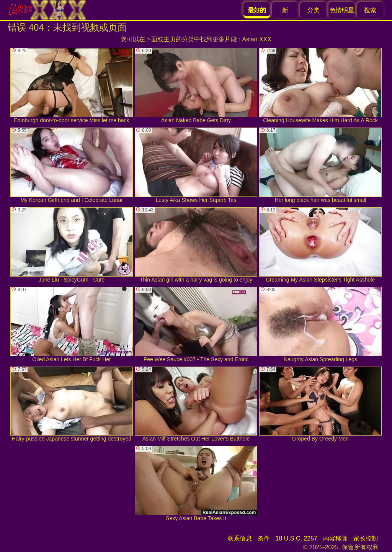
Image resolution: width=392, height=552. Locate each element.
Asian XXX (256, 39)
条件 (264, 538)
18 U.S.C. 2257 (296, 538)
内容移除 (335, 538)
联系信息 (240, 538)
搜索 (370, 10)
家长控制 (366, 538)
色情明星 (342, 10)
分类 (314, 10)
